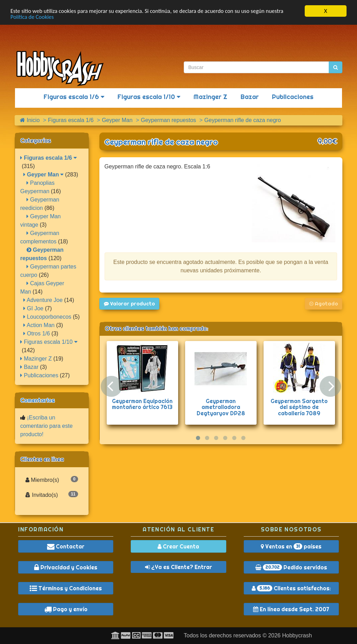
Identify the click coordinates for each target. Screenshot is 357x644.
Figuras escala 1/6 (74, 97)
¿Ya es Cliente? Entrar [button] (178, 567)
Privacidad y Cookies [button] (66, 567)
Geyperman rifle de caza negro (161, 142)
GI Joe (33, 308)
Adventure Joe (43, 300)
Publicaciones (293, 97)
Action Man (39, 325)
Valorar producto (129, 304)
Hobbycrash (297, 635)
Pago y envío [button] (66, 609)
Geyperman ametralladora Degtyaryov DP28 (221, 407)
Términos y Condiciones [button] (66, 588)
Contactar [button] (66, 546)
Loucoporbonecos (47, 317)
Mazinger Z (210, 97)
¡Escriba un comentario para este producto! (46, 426)
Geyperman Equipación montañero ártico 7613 (142, 404)
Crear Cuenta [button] (178, 546)
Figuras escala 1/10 (149, 97)
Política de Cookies (33, 17)
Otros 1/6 (37, 334)
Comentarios (37, 400)
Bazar (250, 97)
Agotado (324, 304)
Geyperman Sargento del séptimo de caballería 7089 (299, 407)
